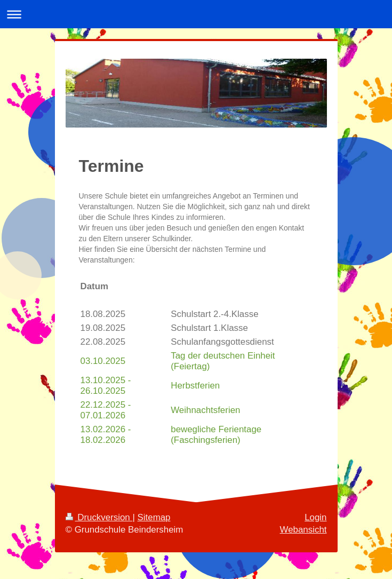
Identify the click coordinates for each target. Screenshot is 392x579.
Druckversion (99, 517)
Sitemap (154, 517)
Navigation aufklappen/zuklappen (196, 14)
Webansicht (303, 530)
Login (315, 517)
